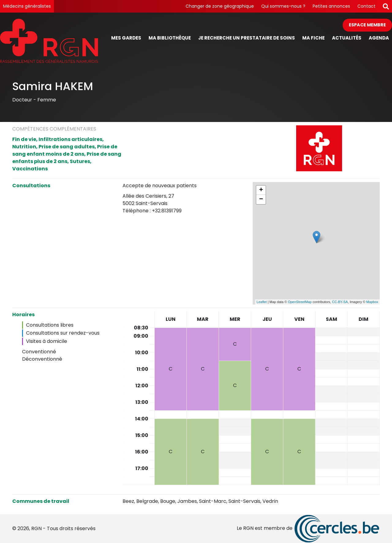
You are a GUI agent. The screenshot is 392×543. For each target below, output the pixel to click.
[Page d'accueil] (49, 41)
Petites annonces (331, 6)
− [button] (261, 199)
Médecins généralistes (27, 6)
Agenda (379, 38)
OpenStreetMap (300, 302)
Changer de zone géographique (220, 6)
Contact (366, 6)
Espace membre (367, 25)
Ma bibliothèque (170, 38)
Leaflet (262, 302)
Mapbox (372, 302)
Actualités (347, 38)
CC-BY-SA (340, 302)
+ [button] (261, 190)
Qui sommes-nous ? (283, 6)
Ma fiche (313, 38)
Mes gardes (126, 38)
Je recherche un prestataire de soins (247, 38)
